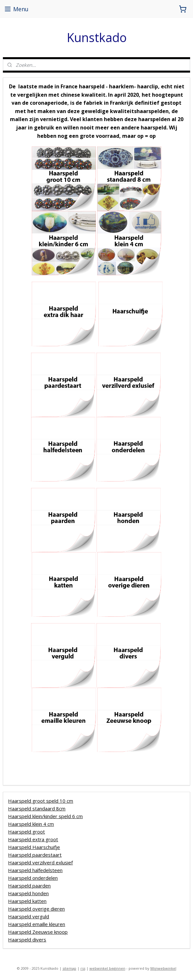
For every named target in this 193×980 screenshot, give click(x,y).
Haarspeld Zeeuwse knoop (38, 932)
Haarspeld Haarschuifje (34, 847)
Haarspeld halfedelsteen (35, 870)
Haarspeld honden (28, 893)
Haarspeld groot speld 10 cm (41, 801)
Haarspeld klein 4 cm (31, 824)
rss (83, 968)
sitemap (69, 968)
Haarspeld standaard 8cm (37, 808)
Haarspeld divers (27, 940)
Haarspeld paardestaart (35, 855)
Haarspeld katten (27, 901)
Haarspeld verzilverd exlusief (40, 862)
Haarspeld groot (26, 832)
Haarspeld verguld (29, 916)
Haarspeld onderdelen (33, 878)
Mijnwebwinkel (163, 968)
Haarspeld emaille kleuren (37, 924)
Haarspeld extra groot (33, 839)
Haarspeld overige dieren (36, 909)
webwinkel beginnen (107, 968)
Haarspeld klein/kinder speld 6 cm (45, 816)
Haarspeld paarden (29, 886)
